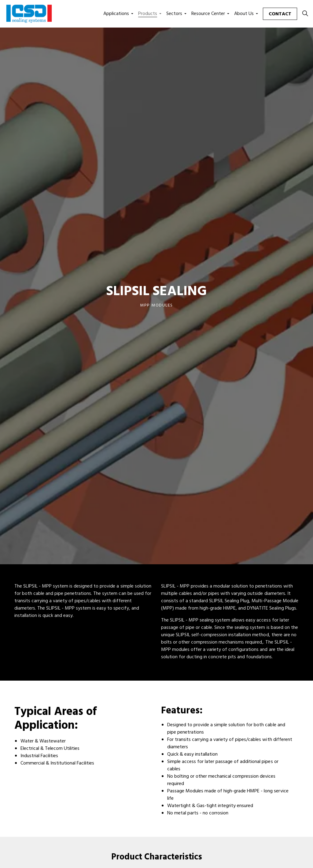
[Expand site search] (305, 14)
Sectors (174, 14)
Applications (116, 14)
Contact (280, 14)
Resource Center (208, 14)
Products (148, 14)
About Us (244, 14)
